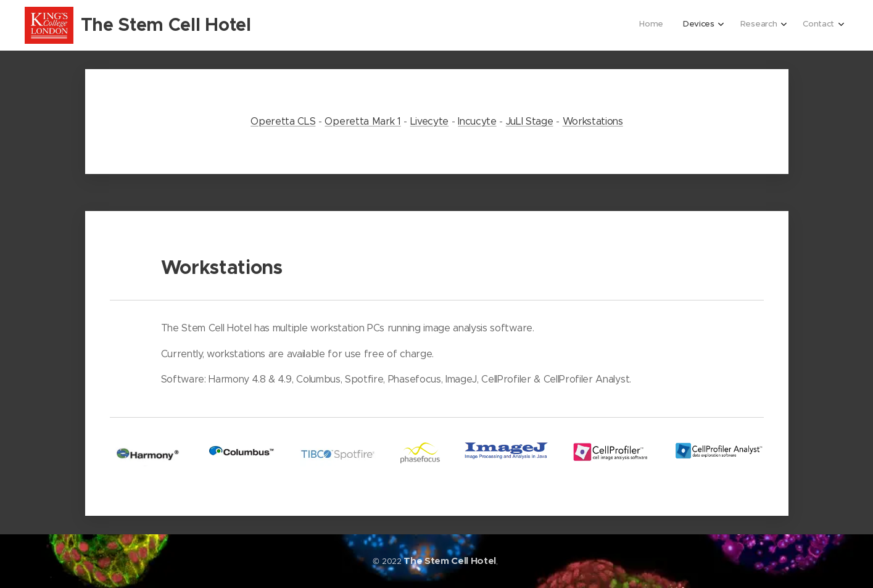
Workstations (592, 121)
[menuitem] (766, 25)
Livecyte (429, 121)
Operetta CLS (283, 121)
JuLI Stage (529, 121)
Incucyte (477, 121)
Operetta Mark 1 (362, 121)
